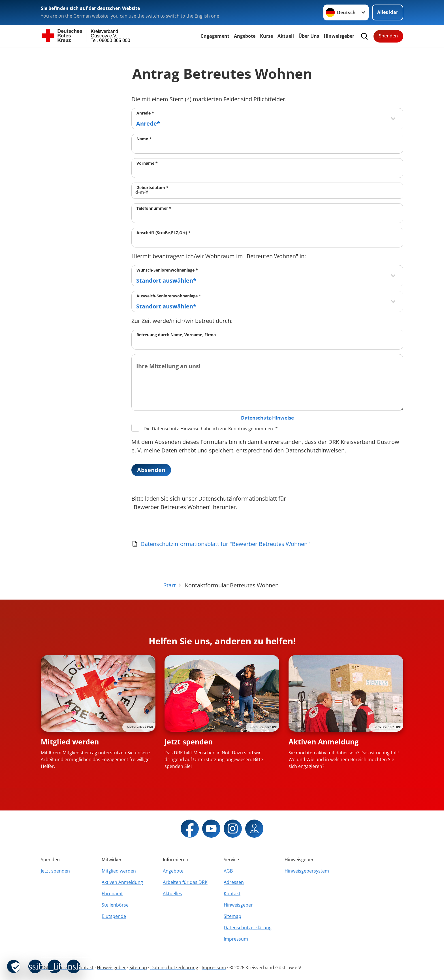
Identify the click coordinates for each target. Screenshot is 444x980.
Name (144, 139)
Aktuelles (172, 894)
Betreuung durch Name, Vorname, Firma (176, 335)
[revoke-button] (14, 966)
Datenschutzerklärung (248, 928)
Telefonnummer (154, 208)
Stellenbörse (115, 905)
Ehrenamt (112, 894)
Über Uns (309, 36)
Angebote (245, 36)
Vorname (147, 163)
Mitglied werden (70, 742)
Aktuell (286, 36)
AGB (228, 871)
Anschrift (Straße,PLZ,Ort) (164, 233)
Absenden (151, 470)
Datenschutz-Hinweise (267, 418)
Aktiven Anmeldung (324, 742)
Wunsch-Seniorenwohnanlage (167, 270)
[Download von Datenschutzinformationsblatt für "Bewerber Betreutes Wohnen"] (222, 544)
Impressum (236, 939)
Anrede (145, 113)
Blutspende (114, 916)
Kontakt (232, 894)
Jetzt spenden (189, 742)
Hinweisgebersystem (307, 871)
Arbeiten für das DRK (185, 882)
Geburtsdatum (152, 188)
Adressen (234, 882)
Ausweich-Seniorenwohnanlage (169, 296)
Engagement (215, 36)
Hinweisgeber (339, 36)
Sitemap (232, 916)
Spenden (388, 36)
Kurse (266, 36)
